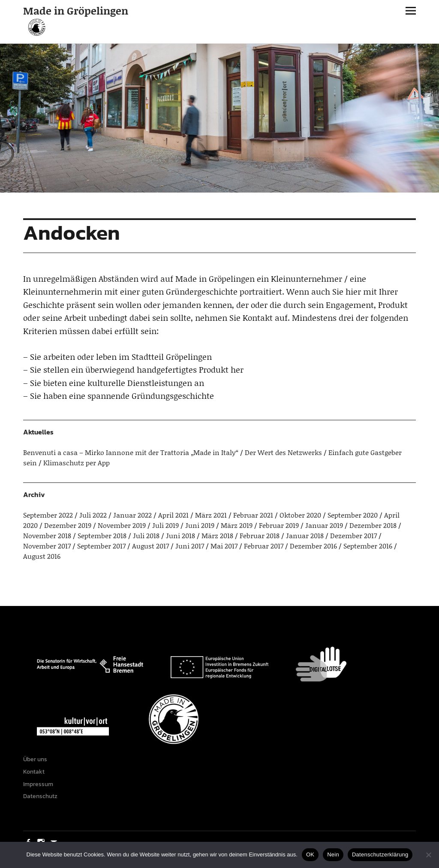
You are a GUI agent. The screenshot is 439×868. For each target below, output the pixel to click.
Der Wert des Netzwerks (283, 452)
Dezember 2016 (313, 546)
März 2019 (237, 525)
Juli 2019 (165, 525)
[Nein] (428, 855)
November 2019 (122, 525)
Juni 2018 (180, 535)
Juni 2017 (190, 546)
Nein (333, 854)
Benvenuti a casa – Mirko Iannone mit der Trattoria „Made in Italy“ (131, 452)
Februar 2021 (253, 515)
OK (310, 854)
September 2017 (101, 546)
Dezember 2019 (68, 525)
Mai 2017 (224, 546)
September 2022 (48, 515)
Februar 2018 (260, 535)
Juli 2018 (146, 535)
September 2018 (102, 535)
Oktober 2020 (300, 515)
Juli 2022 (93, 515)
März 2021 (211, 515)
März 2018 (217, 535)
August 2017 (150, 546)
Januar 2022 (132, 515)
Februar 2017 (264, 546)
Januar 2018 (305, 535)
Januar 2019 (324, 525)
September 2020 (353, 515)
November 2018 (47, 535)
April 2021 (173, 515)
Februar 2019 (279, 525)
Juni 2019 (200, 525)
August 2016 (42, 556)
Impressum (38, 784)
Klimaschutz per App (77, 463)
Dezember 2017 (353, 535)
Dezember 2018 (373, 525)
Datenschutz (40, 796)
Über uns (35, 759)
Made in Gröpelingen (76, 11)
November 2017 (47, 546)
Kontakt (34, 772)
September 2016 (368, 546)
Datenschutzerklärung (380, 854)
